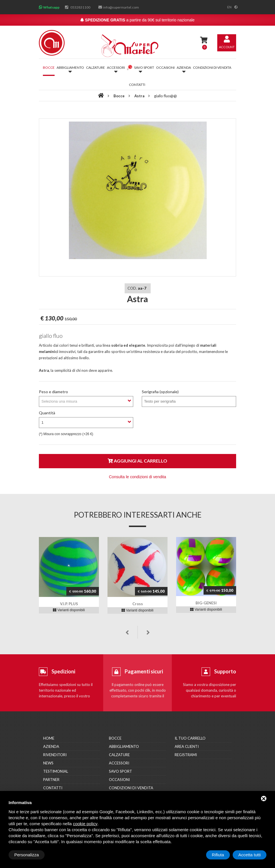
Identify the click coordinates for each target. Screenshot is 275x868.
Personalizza (27, 855)
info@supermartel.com (121, 7)
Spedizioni (63, 671)
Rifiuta (218, 855)
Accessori (119, 763)
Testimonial (56, 771)
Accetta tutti (250, 855)
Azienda (51, 746)
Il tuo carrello (190, 738)
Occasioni (165, 67)
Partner (51, 780)
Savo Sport (120, 771)
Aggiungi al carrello (137, 461)
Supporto (225, 671)
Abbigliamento (124, 746)
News (48, 763)
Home (49, 738)
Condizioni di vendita (212, 67)
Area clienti (187, 746)
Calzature (95, 67)
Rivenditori (55, 755)
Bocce (49, 67)
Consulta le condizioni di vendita (137, 477)
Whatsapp (51, 7)
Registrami (186, 755)
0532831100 (80, 7)
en (229, 7)
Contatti (137, 85)
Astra (139, 96)
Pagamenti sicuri (144, 671)
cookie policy (85, 824)
